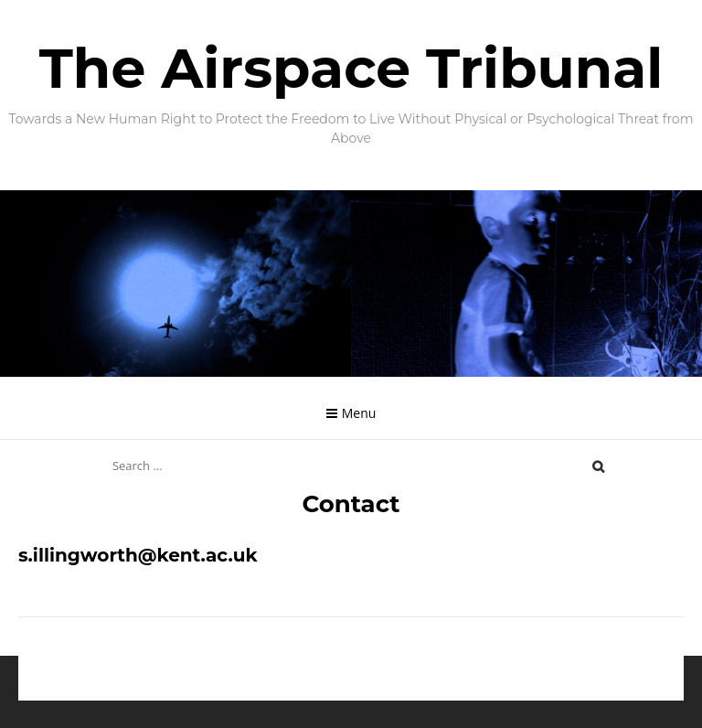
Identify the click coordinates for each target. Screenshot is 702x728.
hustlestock (501, 691)
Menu (359, 413)
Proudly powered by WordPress (258, 691)
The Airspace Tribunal (351, 68)
